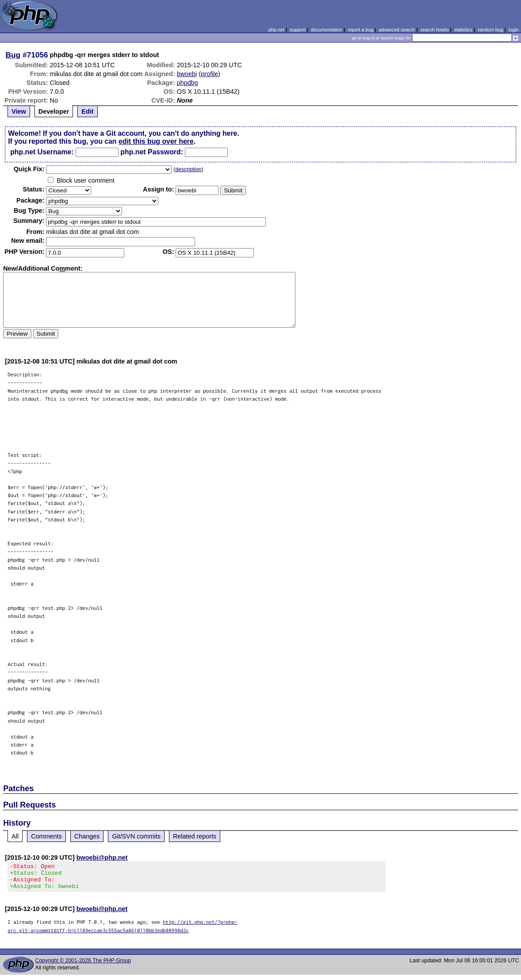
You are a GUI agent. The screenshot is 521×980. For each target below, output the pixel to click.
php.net (276, 30)
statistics (463, 30)
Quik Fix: (29, 169)
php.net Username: (42, 152)
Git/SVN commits (136, 836)
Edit (87, 111)
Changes (87, 836)
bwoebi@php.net (102, 857)
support (298, 30)
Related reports (195, 836)
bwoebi (187, 74)
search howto (434, 30)
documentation (327, 30)
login (514, 30)
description (188, 169)
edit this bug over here (156, 141)
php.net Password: (152, 152)
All (15, 836)
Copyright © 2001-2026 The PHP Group (83, 966)
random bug (490, 30)
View (19, 111)
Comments (46, 836)
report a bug (360, 30)
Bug (13, 55)
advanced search (397, 30)
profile (209, 74)
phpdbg (188, 83)
